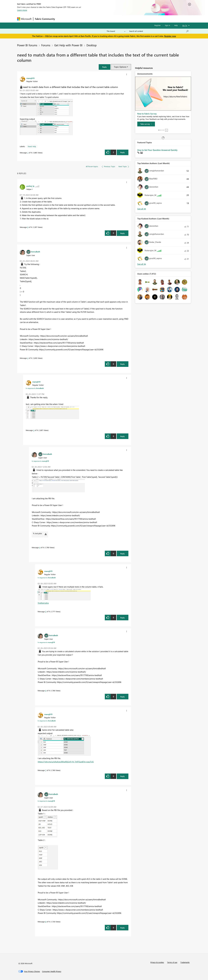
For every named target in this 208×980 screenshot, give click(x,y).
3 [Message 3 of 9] (34, 430)
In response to (35, 388)
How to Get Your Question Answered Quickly (157, 150)
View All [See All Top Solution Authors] (142, 209)
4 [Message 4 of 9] (40, 547)
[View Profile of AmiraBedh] (36, 252)
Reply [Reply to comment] (123, 233)
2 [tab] (161, 130)
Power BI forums (27, 45)
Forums (61, 19)
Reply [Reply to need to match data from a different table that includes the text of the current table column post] (123, 152)
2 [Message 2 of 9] (28, 358)
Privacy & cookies (157, 962)
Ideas (84, 19)
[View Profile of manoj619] (30, 78)
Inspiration (73, 19)
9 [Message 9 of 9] (28, 227)
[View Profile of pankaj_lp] (30, 186)
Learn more (22, 10)
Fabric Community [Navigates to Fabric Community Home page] (45, 19)
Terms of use (172, 962)
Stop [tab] (166, 130)
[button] (105, 67)
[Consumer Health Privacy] (52, 971)
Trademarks (185, 962)
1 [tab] (159, 130)
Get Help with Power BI (68, 45)
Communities (95, 19)
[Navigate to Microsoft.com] (24, 19)
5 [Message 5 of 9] (46, 611)
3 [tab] (162, 130)
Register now (170, 36)
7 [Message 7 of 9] (46, 770)
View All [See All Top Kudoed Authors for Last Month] (142, 264)
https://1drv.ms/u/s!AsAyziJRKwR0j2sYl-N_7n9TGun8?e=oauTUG (66, 762)
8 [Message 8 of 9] (46, 922)
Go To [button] (185, 25)
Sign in (167, 25)
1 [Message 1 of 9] (28, 153)
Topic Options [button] (120, 67)
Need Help (32, 146)
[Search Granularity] (116, 31)
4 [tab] (164, 130)
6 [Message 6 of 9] (46, 691)
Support (129, 19)
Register (158, 25)
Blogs (107, 19)
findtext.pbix (43, 603)
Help (176, 25)
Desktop (92, 45)
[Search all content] (159, 31)
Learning (117, 19)
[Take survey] (146, 124)
